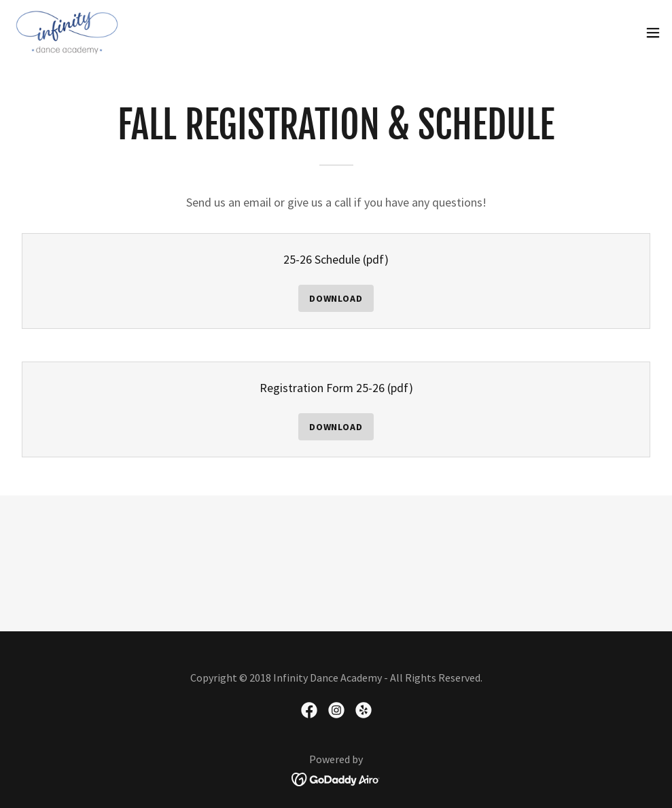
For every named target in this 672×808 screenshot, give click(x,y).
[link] (67, 33)
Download (336, 298)
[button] (653, 33)
